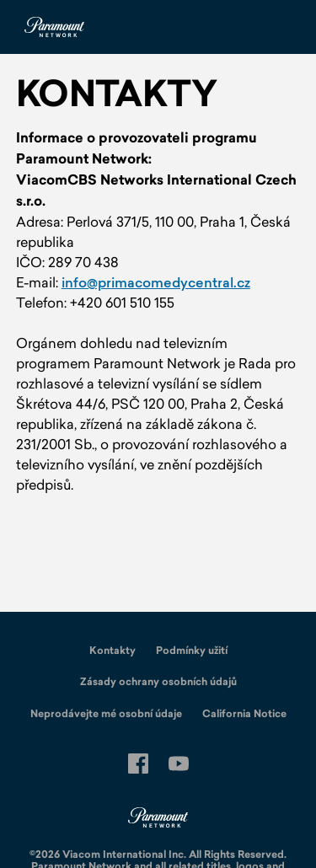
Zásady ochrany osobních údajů (158, 682)
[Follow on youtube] (179, 764)
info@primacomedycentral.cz (156, 282)
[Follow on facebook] (138, 764)
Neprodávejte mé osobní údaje (106, 714)
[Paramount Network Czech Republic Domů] (54, 27)
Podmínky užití (192, 651)
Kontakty (112, 651)
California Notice (244, 714)
